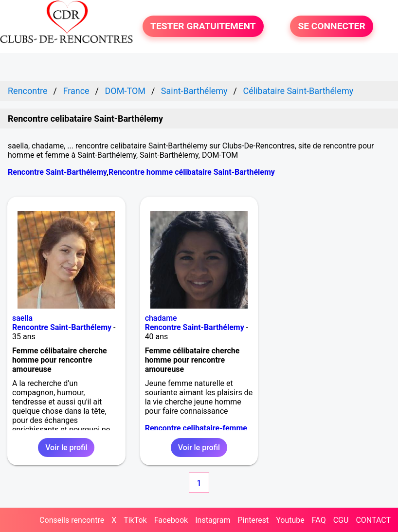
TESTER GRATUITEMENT (203, 27)
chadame (161, 318)
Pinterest (253, 520)
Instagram (213, 520)
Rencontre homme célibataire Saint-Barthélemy (192, 172)
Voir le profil (66, 448)
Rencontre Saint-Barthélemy (57, 172)
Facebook (171, 520)
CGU (341, 520)
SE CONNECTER (331, 27)
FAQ (319, 520)
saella (22, 318)
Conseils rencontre (72, 520)
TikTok (135, 520)
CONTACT (373, 520)
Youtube (290, 520)
